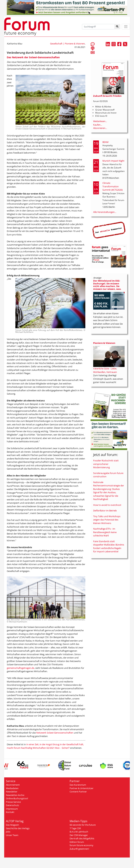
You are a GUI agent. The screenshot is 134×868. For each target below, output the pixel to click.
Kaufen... (98, 125)
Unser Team (12, 835)
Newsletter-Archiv (15, 795)
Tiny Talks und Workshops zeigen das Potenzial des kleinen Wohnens (107, 520)
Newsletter (12, 792)
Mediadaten (12, 788)
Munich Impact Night (113, 161)
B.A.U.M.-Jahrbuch (79, 832)
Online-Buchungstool (17, 798)
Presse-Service (13, 802)
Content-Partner (78, 792)
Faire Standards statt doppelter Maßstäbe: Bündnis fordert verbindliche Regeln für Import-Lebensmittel (109, 546)
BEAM (105, 142)
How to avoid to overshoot (107, 505)
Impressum (12, 809)
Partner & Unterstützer (81, 788)
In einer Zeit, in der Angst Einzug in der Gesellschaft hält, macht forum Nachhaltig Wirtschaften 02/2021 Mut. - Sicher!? (45, 746)
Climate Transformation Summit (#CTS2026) (113, 186)
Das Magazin (12, 825)
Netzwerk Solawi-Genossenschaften (55, 733)
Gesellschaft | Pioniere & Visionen (67, 44)
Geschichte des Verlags (18, 828)
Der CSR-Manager (79, 835)
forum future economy (81, 845)
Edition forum (77, 842)
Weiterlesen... (100, 121)
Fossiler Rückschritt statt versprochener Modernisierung (106, 464)
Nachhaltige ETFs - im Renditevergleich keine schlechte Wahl (105, 532)
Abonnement (13, 785)
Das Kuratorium (78, 785)
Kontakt (10, 812)
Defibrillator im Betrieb (105, 511)
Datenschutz (12, 805)
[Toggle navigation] (126, 27)
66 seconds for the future (83, 825)
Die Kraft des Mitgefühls (82, 838)
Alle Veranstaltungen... (105, 212)
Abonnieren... (100, 128)
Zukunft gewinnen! (79, 849)
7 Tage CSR (75, 828)
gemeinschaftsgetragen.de (21, 668)
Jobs (8, 832)
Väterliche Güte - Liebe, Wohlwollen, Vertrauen (105, 370)
